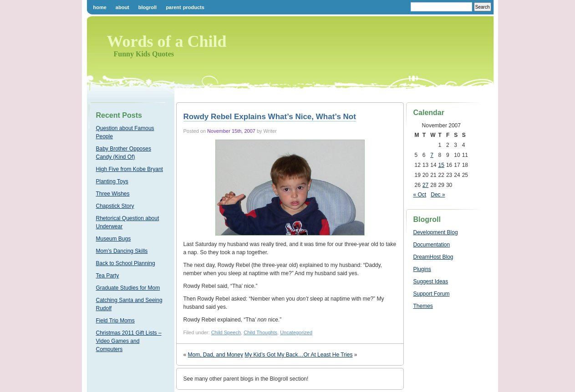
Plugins (422, 269)
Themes (423, 306)
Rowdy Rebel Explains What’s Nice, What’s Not (270, 117)
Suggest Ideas (431, 281)
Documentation (432, 245)
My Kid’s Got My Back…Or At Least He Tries (298, 355)
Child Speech (226, 332)
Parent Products (185, 7)
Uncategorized (296, 332)
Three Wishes (113, 194)
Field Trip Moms (115, 321)
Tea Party (108, 276)
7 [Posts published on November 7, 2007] (432, 155)
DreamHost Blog (433, 257)
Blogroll (148, 7)
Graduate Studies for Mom (128, 288)
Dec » (438, 195)
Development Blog (436, 232)
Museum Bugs (114, 239)
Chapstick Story (115, 206)
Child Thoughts (260, 332)
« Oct (420, 195)
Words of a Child (167, 41)
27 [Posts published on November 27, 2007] (425, 185)
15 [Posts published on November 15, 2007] (441, 165)
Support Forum (432, 294)
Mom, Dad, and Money (216, 355)
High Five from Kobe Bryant (130, 169)
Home (100, 7)
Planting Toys (112, 181)
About (122, 7)
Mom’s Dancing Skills (122, 251)
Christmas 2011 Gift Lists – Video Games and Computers (129, 341)
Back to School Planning (126, 263)
